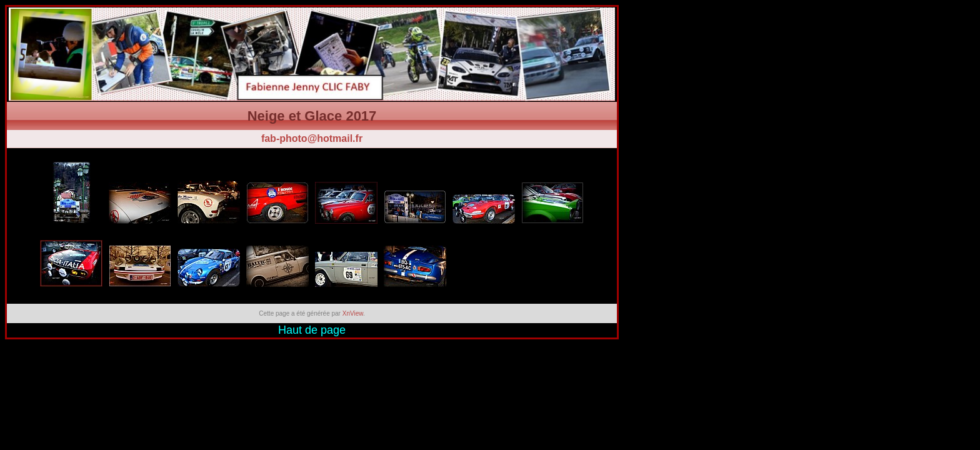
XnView (353, 313)
